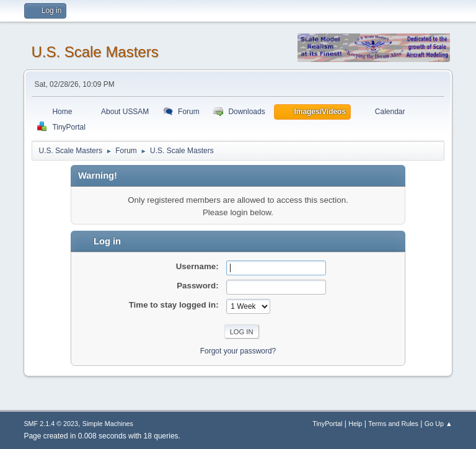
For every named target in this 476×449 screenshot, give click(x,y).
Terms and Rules (393, 424)
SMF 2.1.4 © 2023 (51, 424)
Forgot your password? (238, 351)
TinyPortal (327, 424)
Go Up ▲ (439, 424)
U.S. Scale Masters (95, 52)
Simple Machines (108, 424)
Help (355, 424)
